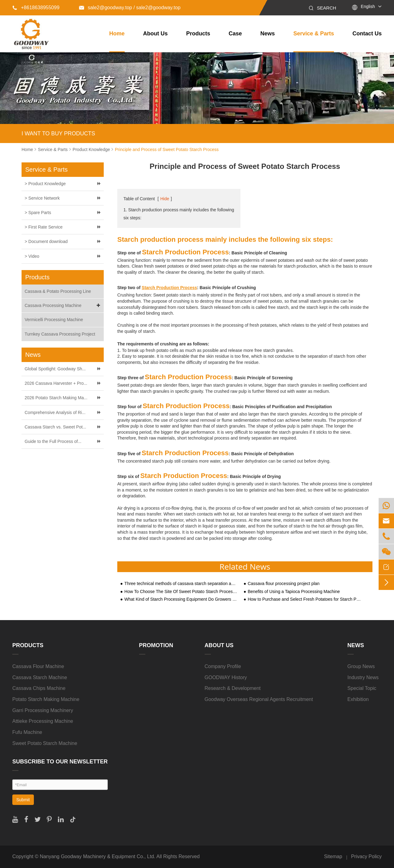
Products (198, 34)
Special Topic (362, 688)
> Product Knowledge (45, 184)
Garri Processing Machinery (43, 710)
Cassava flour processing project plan (284, 584)
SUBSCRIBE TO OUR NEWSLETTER (60, 762)
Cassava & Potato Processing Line (58, 291)
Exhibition (358, 699)
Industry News (363, 677)
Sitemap (333, 856)
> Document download (46, 241)
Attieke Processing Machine (43, 721)
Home (117, 34)
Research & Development (233, 688)
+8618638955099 (36, 8)
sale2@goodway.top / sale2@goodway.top (130, 8)
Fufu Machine (27, 732)
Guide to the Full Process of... (53, 441)
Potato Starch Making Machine (46, 699)
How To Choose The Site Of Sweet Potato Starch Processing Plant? (181, 592)
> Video (32, 256)
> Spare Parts (38, 213)
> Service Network (42, 198)
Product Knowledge (91, 149)
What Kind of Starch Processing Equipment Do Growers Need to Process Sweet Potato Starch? (181, 599)
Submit (23, 800)
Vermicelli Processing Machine (54, 320)
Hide (165, 199)
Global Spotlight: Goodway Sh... (55, 369)
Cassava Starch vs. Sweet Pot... (55, 427)
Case (235, 34)
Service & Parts (314, 34)
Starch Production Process (169, 288)
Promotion (156, 645)
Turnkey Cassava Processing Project (60, 334)
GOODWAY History (226, 677)
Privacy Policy (366, 856)
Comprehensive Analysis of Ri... (55, 412)
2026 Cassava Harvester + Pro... (56, 383)
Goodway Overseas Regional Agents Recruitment (259, 699)
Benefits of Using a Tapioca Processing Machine (294, 592)
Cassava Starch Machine (40, 677)
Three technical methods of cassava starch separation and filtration (181, 584)
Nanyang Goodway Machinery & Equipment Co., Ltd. (97, 856)
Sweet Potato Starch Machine (45, 743)
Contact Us (367, 34)
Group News (361, 666)
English (368, 6)
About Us (155, 34)
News (268, 34)
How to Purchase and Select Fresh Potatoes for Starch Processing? (304, 599)
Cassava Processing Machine (63, 306)
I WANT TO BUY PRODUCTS (58, 133)
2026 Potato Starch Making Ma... (56, 398)
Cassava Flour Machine (38, 666)
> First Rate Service (44, 227)
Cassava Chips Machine (39, 688)
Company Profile (223, 666)
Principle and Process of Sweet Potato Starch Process (167, 149)
